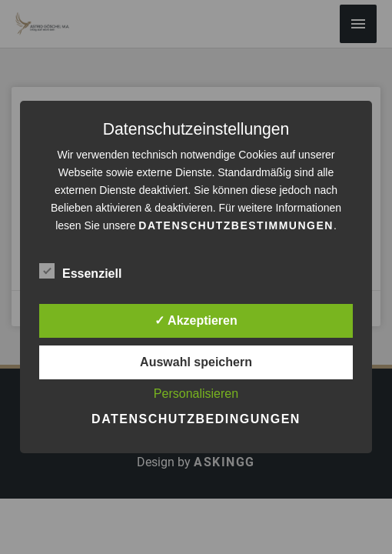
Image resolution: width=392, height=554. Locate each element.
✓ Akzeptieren (196, 320)
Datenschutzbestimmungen (236, 225)
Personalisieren (196, 394)
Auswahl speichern (196, 362)
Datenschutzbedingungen (196, 419)
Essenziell (80, 271)
